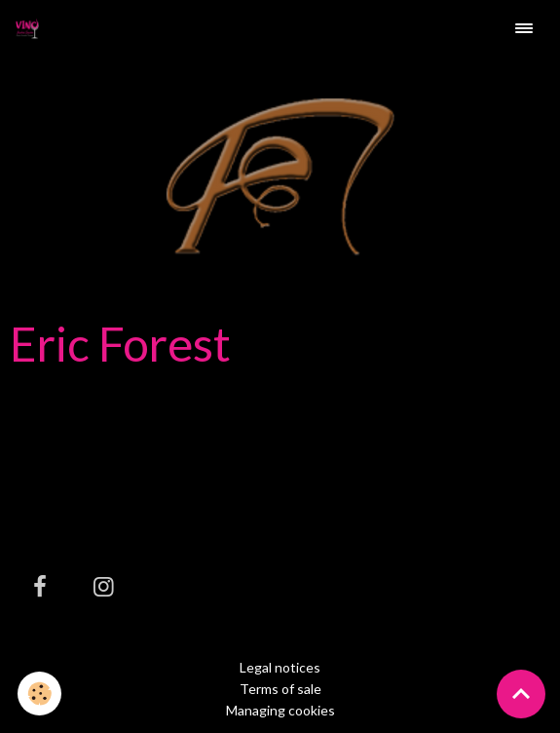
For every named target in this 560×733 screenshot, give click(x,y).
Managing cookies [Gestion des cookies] (280, 711)
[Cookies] (39, 694)
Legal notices (280, 667)
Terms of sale (280, 689)
